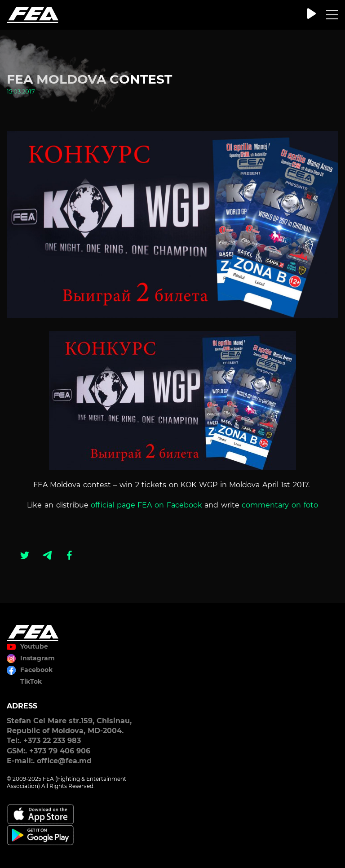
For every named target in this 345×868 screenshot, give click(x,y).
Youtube (34, 646)
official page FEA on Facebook (148, 505)
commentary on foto (280, 505)
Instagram (38, 658)
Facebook (36, 670)
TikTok (31, 681)
